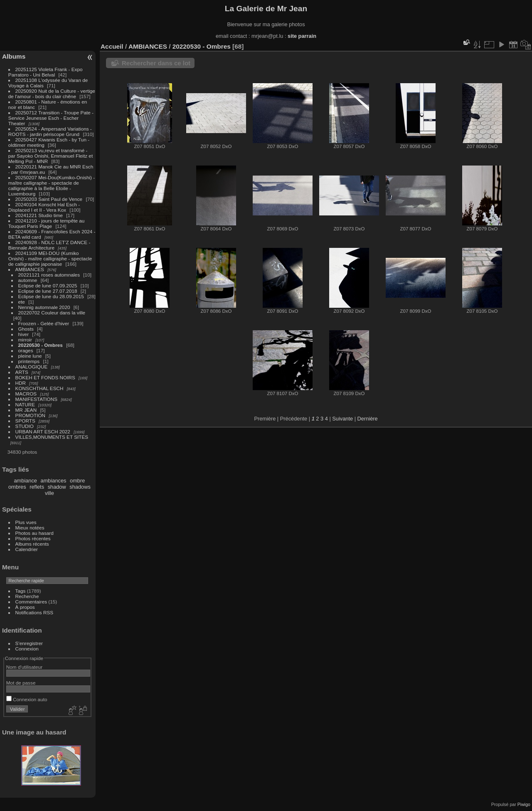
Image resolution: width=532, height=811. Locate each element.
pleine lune (30, 356)
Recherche (27, 596)
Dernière (368, 419)
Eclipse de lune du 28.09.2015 (51, 296)
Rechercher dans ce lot (156, 63)
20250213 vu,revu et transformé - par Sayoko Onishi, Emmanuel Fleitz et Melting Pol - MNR (50, 156)
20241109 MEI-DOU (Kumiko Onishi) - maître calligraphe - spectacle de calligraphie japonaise (50, 258)
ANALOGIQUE (32, 367)
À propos (25, 607)
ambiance (26, 481)
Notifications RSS (34, 612)
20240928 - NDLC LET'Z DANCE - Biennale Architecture (49, 245)
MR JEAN (26, 410)
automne (28, 280)
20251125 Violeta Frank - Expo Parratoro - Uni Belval (46, 72)
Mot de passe (21, 683)
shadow (57, 487)
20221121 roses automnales (49, 275)
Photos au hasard (34, 533)
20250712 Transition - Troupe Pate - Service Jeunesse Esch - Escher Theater (51, 118)
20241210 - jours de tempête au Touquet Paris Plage (47, 223)
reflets (37, 487)
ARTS (22, 372)
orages (26, 350)
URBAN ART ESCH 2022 (43, 431)
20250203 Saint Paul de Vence (49, 199)
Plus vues (26, 522)
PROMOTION (31, 415)
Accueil (112, 46)
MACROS (26, 394)
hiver (24, 334)
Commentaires (31, 602)
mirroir (25, 340)
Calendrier (27, 549)
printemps (29, 361)
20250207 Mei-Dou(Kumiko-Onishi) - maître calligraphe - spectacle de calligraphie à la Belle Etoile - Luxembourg (52, 185)
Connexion (27, 649)
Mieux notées (30, 528)
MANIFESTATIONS (37, 399)
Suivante (342, 419)
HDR (21, 383)
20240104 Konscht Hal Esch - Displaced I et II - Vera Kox (44, 207)
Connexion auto (27, 699)
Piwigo (524, 804)
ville (49, 493)
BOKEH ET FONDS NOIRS (45, 377)
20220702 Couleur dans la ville (52, 313)
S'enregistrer (29, 643)
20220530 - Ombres (41, 345)
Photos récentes (33, 538)
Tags (21, 591)
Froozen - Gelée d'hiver (44, 323)
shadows (80, 487)
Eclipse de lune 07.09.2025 (48, 286)
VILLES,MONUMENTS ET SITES (52, 437)
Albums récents (32, 544)
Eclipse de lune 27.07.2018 (48, 291)
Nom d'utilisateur (24, 667)
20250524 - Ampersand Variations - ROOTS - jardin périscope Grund (50, 131)
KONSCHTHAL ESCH (39, 388)
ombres (17, 487)
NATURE (25, 404)
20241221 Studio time (40, 215)
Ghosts (26, 329)
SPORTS (25, 421)
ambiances (54, 481)
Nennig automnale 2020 (44, 307)
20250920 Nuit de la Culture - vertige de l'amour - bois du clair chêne (52, 94)
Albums (14, 56)
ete (22, 302)
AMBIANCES (30, 269)
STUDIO (25, 426)
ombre (77, 481)
